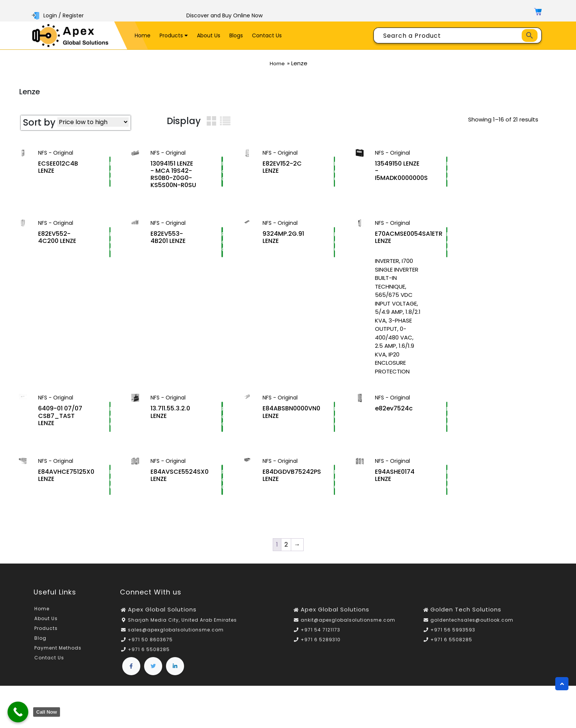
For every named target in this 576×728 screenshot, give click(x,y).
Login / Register (58, 15)
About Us (209, 35)
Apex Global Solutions (162, 616)
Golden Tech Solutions (466, 616)
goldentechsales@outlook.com (472, 627)
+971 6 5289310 (321, 646)
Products (174, 35)
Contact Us (267, 35)
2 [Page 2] (286, 551)
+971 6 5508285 (149, 656)
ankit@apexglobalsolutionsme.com (348, 627)
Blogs (236, 35)
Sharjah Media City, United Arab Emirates (182, 627)
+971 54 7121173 (320, 637)
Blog (40, 644)
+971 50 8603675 (150, 646)
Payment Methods (58, 654)
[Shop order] (93, 122)
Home (143, 35)
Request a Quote (110, 175)
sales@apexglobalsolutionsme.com (176, 637)
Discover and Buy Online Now (224, 15)
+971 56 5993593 (453, 637)
